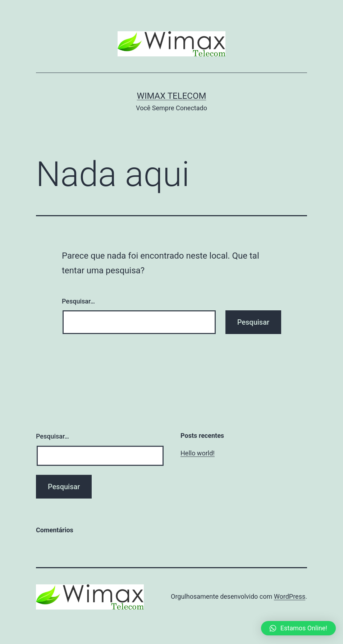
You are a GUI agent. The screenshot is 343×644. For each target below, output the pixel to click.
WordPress (290, 596)
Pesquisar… (78, 301)
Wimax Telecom (172, 96)
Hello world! (198, 453)
